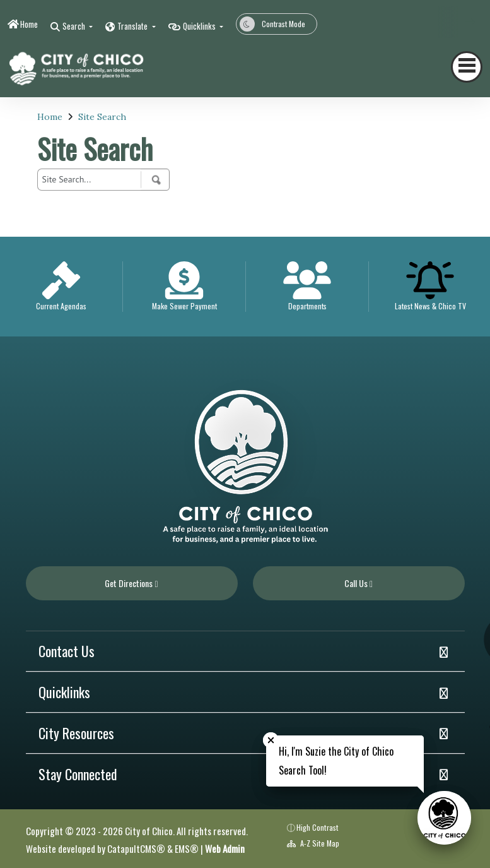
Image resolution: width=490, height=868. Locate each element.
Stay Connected (78, 774)
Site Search (102, 117)
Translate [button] (133, 26)
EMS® (187, 848)
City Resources (76, 733)
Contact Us (67, 651)
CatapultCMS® (136, 848)
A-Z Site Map (313, 843)
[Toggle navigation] (467, 67)
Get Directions (131, 583)
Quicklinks (64, 692)
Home (29, 24)
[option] (61, 287)
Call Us (359, 583)
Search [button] (75, 26)
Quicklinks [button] (200, 26)
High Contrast (318, 827)
